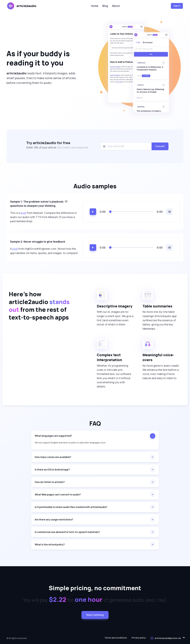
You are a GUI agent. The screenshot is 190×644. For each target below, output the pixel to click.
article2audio (22, 6)
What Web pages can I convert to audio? (58, 495)
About (116, 6)
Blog (105, 6)
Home (95, 6)
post (24, 213)
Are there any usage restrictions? (54, 520)
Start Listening (95, 615)
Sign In (177, 6)
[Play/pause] (93, 212)
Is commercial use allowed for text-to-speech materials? (67, 532)
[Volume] (169, 212)
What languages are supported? (53, 436)
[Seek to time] (131, 212)
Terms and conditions (116, 638)
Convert (160, 146)
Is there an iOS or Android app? (52, 470)
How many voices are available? (53, 457)
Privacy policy (139, 638)
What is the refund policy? (50, 544)
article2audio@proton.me (166, 638)
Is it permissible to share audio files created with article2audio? (71, 507)
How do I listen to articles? (50, 482)
